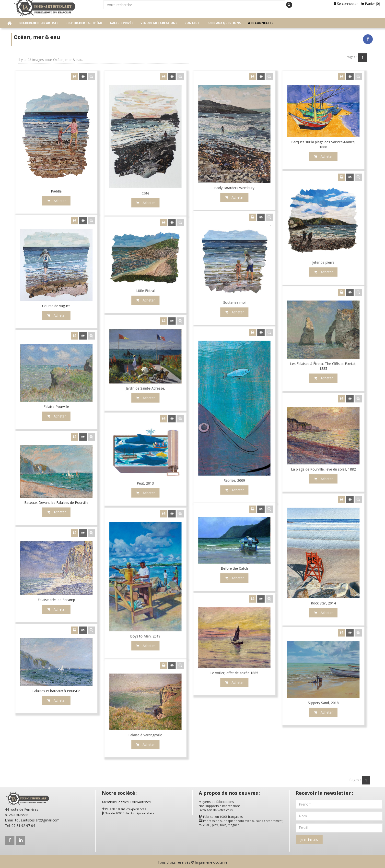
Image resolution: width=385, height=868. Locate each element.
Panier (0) (370, 4)
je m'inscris (309, 838)
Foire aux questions (224, 23)
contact (192, 23)
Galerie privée (122, 23)
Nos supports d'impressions (220, 805)
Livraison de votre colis (216, 809)
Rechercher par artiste (39, 23)
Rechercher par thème (84, 23)
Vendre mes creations (159, 23)
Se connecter (346, 4)
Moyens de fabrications (216, 801)
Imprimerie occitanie (211, 861)
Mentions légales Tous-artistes (126, 801)
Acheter (180, 521)
